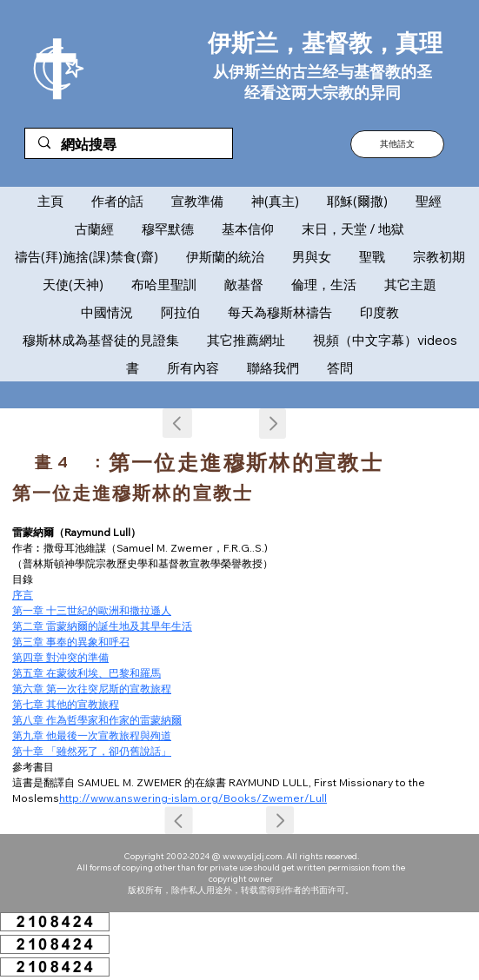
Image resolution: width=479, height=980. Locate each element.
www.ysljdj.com (253, 856)
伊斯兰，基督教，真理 (325, 43)
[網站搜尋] (128, 145)
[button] (397, 144)
